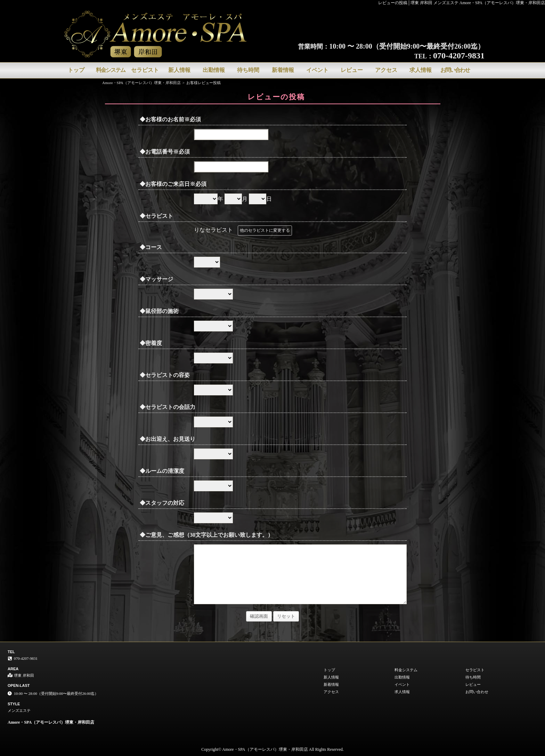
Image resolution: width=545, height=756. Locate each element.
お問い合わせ (455, 70)
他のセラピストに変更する (265, 230)
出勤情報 (214, 70)
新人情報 (179, 70)
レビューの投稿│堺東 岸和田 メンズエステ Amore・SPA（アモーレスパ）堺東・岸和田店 (462, 3)
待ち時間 (248, 70)
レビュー (352, 70)
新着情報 (283, 70)
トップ (76, 70)
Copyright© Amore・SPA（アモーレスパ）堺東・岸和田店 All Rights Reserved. (272, 749)
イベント (317, 70)
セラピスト (145, 70)
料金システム (111, 70)
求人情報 (421, 70)
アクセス (386, 70)
